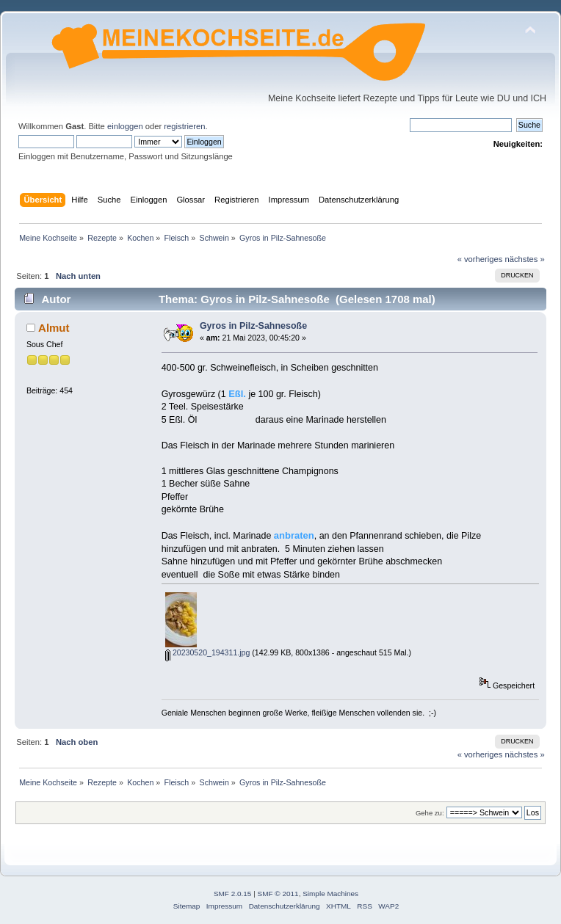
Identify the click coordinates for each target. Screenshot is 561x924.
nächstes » (525, 259)
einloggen (125, 126)
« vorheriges (480, 259)
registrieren (184, 126)
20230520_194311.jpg (207, 652)
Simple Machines (330, 894)
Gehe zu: (430, 813)
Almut (54, 328)
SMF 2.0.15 (233, 894)
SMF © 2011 (278, 894)
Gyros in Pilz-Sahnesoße (253, 326)
